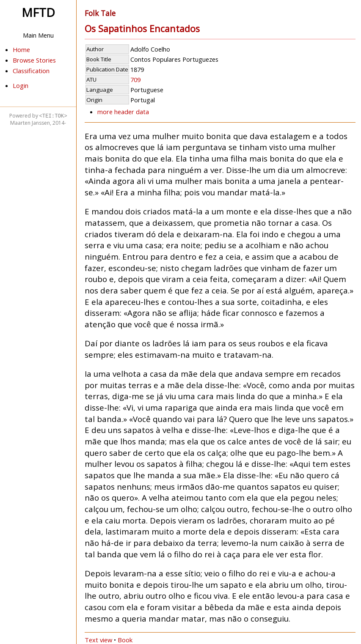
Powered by (38, 116)
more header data (123, 112)
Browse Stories (34, 60)
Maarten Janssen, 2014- (38, 123)
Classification (31, 71)
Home (21, 49)
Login (21, 85)
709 (135, 79)
